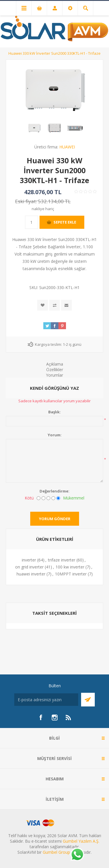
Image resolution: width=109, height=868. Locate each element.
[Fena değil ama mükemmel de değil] (48, 498)
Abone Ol (88, 700)
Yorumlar (54, 375)
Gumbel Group (56, 852)
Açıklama (55, 364)
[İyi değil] (43, 498)
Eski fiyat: (26, 201)
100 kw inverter (70, 567)
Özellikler (55, 370)
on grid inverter (29, 567)
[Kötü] (39, 498)
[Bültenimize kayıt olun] (46, 700)
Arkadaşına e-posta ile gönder (66, 305)
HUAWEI (67, 147)
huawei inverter (31, 574)
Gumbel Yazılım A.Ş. (81, 841)
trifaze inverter (62, 560)
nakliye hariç (43, 209)
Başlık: (54, 412)
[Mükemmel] (58, 498)
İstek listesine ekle (43, 305)
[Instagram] (55, 718)
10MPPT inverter (71, 574)
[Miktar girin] (32, 222)
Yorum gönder (55, 519)
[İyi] (53, 498)
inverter (29, 560)
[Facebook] (41, 718)
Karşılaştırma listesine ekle (54, 305)
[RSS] (69, 718)
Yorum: (55, 435)
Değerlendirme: (54, 491)
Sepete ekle (65, 222)
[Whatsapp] (77, 855)
